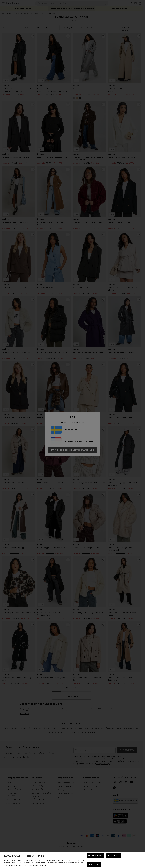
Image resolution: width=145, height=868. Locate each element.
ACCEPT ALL (94, 864)
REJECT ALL (114, 856)
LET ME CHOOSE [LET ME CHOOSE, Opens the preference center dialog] (96, 856)
